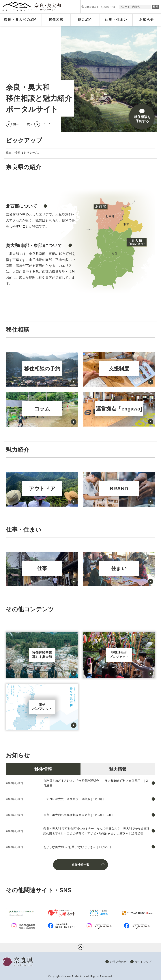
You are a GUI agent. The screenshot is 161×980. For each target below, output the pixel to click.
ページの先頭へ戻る (81, 947)
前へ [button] (16, 124)
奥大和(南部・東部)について (34, 245)
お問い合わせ (118, 962)
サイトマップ (143, 962)
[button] (90, 7)
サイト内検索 (122, 7)
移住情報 (43, 769)
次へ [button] (30, 124)
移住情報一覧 (80, 865)
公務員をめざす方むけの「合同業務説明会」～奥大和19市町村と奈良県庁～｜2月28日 (96, 783)
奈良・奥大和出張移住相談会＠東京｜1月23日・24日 (78, 815)
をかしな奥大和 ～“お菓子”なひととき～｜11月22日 (77, 847)
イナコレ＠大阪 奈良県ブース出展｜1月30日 (74, 799)
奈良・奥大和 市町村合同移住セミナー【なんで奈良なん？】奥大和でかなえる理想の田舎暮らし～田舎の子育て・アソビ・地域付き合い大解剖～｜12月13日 (96, 831)
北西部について (22, 206)
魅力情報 (118, 769)
